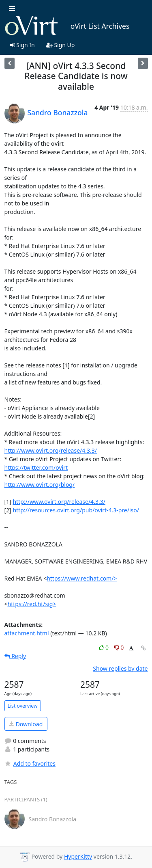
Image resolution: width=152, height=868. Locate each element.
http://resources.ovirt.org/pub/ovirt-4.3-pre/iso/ (76, 510)
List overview (23, 706)
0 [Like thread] (104, 647)
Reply (15, 656)
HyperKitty (78, 856)
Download (26, 724)
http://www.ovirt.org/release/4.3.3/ (51, 450)
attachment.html (27, 633)
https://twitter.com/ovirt (36, 467)
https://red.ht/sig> (32, 604)
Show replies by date (120, 668)
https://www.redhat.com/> (82, 578)
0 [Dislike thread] (119, 647)
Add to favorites (30, 763)
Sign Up (61, 45)
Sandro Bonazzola (58, 112)
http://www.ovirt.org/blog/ (40, 485)
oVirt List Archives (67, 26)
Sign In (22, 45)
